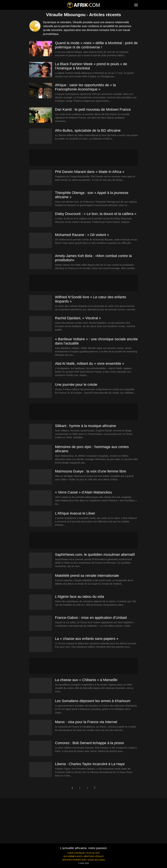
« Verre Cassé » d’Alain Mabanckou (83, 492)
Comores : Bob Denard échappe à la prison (89, 743)
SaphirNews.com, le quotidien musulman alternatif (95, 555)
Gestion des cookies (96, 860)
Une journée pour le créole (76, 385)
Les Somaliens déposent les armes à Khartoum (93, 701)
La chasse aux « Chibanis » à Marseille (86, 680)
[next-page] (95, 788)
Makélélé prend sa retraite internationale (87, 576)
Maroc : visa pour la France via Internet (86, 722)
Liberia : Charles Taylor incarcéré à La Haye (90, 764)
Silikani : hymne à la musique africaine (85, 426)
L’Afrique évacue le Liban (75, 513)
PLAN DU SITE (93, 853)
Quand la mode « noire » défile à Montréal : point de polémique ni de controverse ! (96, 45)
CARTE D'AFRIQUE (76, 853)
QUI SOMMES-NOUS (73, 856)
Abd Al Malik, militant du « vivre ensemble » (90, 364)
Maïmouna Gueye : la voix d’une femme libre (91, 471)
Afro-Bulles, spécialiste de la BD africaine (88, 130)
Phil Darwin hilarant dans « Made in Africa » (90, 172)
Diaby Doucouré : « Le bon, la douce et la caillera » (96, 214)
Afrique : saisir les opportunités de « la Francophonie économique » (85, 87)
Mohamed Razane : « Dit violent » (82, 235)
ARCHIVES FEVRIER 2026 (74, 860)
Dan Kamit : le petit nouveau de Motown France (93, 109)
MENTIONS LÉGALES (94, 856)
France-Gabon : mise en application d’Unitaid (91, 618)
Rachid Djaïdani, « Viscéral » (78, 318)
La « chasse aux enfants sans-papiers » (87, 639)
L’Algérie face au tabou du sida (80, 597)
